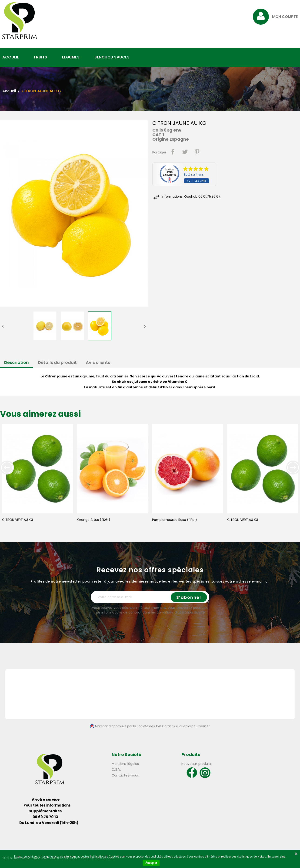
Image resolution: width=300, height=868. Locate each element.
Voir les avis (197, 181)
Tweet (185, 152)
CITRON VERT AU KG (18, 520)
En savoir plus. (277, 857)
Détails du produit (57, 362)
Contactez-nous (125, 775)
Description (17, 362)
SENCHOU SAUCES (112, 57)
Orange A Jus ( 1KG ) (94, 520)
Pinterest (197, 152)
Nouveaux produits (197, 764)
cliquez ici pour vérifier (193, 726)
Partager (173, 152)
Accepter (151, 863)
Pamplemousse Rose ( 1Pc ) (175, 520)
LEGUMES (71, 57)
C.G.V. (116, 770)
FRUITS (41, 57)
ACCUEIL (11, 57)
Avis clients (98, 362)
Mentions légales (125, 764)
